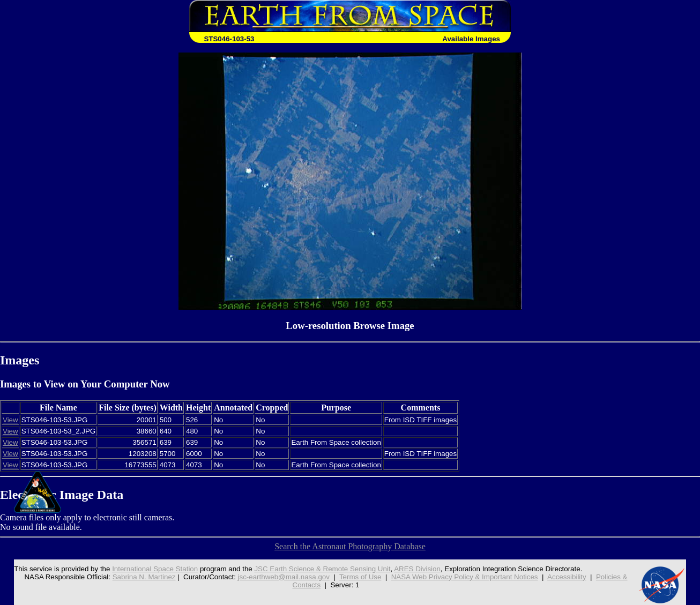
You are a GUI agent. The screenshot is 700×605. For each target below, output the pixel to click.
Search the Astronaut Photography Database (350, 546)
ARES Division (417, 569)
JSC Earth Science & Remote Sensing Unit (322, 569)
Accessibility (567, 577)
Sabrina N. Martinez (144, 577)
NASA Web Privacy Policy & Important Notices (465, 577)
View (10, 420)
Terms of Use (360, 577)
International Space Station (155, 569)
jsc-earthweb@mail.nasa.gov (284, 577)
